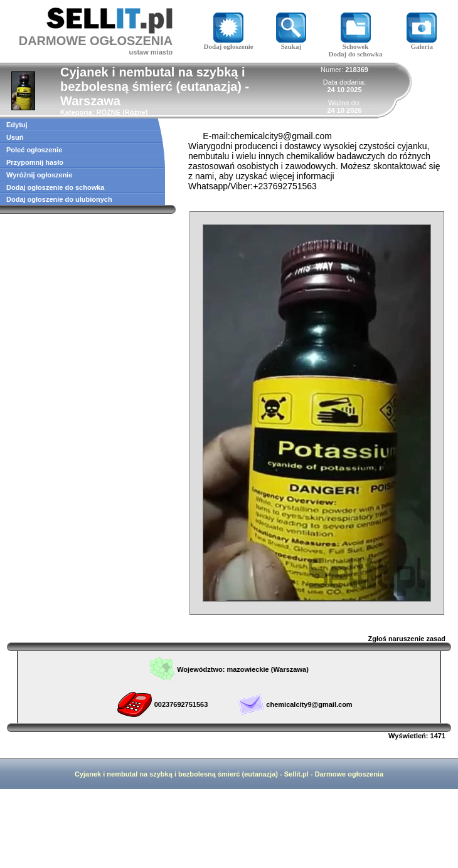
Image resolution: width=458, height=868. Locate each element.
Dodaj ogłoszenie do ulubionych (59, 199)
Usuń (15, 137)
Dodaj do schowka (355, 54)
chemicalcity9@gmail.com (309, 704)
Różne (135, 112)
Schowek (356, 43)
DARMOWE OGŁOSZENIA (96, 41)
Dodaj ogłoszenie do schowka (55, 187)
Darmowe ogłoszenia (349, 774)
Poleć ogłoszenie (34, 150)
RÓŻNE (108, 112)
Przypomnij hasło (35, 162)
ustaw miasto (151, 52)
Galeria (422, 43)
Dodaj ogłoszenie (229, 43)
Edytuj (17, 125)
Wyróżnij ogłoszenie (40, 175)
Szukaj (291, 43)
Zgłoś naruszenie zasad (407, 639)
